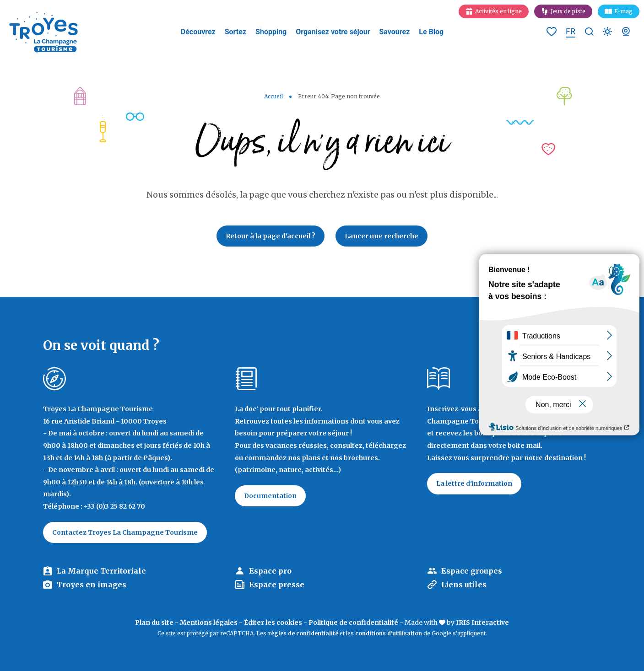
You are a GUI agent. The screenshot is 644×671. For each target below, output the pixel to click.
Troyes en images (92, 585)
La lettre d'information (474, 483)
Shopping (271, 32)
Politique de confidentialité (353, 623)
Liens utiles (464, 585)
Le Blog (431, 32)
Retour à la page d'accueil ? (271, 236)
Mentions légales (209, 623)
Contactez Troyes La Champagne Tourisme (125, 532)
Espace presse (277, 585)
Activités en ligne (498, 11)
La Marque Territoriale (101, 571)
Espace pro (270, 571)
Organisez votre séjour (333, 32)
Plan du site (154, 623)
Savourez (395, 32)
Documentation (270, 496)
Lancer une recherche (382, 236)
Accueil (273, 96)
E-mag (623, 11)
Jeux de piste (568, 11)
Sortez (235, 32)
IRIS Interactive (482, 623)
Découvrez (198, 32)
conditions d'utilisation (389, 633)
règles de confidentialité (303, 633)
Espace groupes (472, 571)
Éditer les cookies (273, 623)
